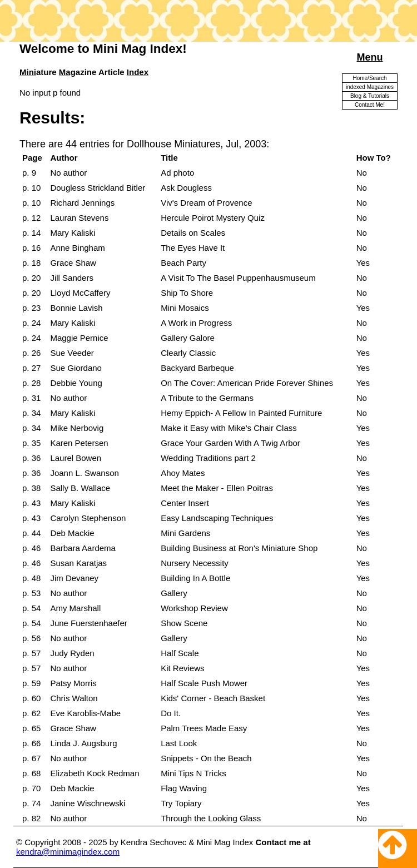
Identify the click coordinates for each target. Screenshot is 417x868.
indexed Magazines (370, 87)
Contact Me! (370, 105)
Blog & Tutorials (370, 96)
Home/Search (369, 78)
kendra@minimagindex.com (68, 852)
